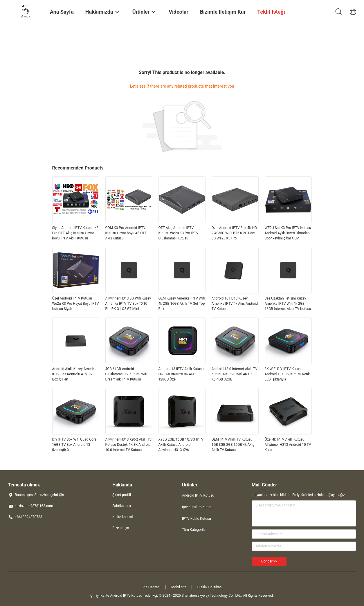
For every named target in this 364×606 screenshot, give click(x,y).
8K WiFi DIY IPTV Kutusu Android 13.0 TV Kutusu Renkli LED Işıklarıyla (288, 374)
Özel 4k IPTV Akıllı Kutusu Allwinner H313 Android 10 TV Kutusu (288, 445)
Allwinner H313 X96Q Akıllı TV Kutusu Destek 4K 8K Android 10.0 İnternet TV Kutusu (129, 445)
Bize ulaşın (121, 528)
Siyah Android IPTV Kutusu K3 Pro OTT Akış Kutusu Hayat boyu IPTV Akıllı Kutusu (75, 233)
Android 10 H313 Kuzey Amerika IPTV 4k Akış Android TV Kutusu (235, 304)
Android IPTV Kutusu (198, 495)
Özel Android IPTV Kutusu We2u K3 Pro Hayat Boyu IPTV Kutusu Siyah (76, 304)
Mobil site (179, 587)
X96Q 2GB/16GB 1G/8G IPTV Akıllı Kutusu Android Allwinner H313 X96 (181, 445)
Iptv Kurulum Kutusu (198, 507)
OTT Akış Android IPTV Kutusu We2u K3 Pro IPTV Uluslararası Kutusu (179, 233)
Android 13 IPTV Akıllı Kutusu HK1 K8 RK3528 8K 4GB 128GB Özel (181, 374)
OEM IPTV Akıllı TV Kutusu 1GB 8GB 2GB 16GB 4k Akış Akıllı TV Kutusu (233, 445)
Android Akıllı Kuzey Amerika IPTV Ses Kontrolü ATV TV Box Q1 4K (74, 374)
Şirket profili (122, 495)
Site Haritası (151, 587)
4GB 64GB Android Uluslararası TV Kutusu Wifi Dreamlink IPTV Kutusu (126, 374)
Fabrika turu (122, 506)
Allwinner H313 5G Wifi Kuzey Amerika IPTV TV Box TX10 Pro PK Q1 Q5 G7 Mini (128, 304)
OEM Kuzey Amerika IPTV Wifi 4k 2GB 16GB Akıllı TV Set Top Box (182, 304)
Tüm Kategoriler (194, 530)
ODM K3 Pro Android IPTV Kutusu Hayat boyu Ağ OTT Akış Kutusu (126, 233)
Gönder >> (269, 561)
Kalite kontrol (122, 517)
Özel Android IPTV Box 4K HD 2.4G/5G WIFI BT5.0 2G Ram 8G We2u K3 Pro (234, 233)
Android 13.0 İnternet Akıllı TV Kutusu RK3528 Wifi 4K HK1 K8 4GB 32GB (235, 374)
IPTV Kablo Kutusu (197, 519)
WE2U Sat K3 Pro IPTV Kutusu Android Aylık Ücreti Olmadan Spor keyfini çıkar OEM (288, 233)
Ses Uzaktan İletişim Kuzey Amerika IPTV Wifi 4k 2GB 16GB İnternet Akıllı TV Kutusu (288, 304)
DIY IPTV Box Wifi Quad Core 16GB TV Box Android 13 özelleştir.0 (74, 445)
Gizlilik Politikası (210, 587)
